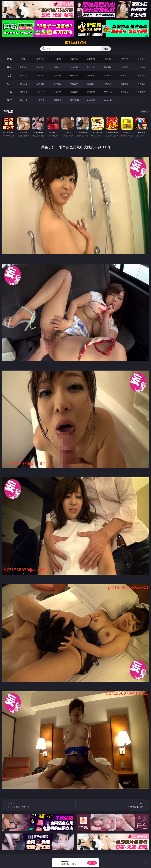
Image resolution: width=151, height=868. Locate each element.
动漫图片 (74, 84)
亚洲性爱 (24, 75)
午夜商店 (40, 100)
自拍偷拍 (40, 67)
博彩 (9, 59)
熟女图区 (125, 84)
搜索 (106, 49)
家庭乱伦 (40, 92)
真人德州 (40, 59)
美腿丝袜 (91, 84)
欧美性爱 (74, 75)
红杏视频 (91, 100)
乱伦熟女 (125, 75)
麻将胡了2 (91, 59)
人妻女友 (57, 92)
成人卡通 (57, 75)
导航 (9, 100)
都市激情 (24, 92)
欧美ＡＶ (57, 67)
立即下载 (92, 863)
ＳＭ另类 (141, 67)
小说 (9, 92)
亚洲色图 (40, 84)
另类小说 (108, 92)
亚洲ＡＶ (24, 67)
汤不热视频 (74, 100)
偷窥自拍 (24, 84)
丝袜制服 (108, 67)
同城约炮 (24, 100)
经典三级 (108, 75)
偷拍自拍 (40, 75)
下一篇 (129, 805)
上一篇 (22, 805)
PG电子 (24, 59)
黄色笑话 (125, 92)
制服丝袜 (91, 75)
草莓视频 (57, 100)
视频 (9, 67)
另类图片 (141, 84)
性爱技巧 (141, 92)
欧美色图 (57, 84)
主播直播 (125, 67)
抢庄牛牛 (141, 59)
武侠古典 (74, 92)
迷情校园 (91, 92)
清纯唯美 (108, 84)
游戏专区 (74, 59)
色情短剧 (108, 100)
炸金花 (108, 59)
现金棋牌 (125, 59)
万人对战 (57, 59)
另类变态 (141, 75)
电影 (9, 75)
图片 (9, 84)
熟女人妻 (91, 67)
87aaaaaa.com (75, 43)
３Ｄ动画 (74, 67)
